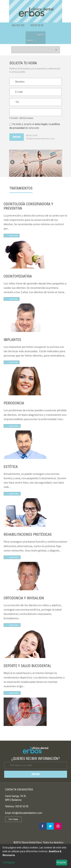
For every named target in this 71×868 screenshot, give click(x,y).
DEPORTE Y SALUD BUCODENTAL (27, 666)
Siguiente (59, 162)
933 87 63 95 (37, 25)
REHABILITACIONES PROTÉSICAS (28, 534)
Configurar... (9, 862)
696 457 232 (18, 25)
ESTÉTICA (11, 467)
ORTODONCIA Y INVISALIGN (24, 598)
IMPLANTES (12, 340)
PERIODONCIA (14, 403)
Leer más (13, 235)
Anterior (13, 162)
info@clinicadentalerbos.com (40, 139)
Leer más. (14, 693)
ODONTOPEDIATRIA (18, 276)
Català (30, 41)
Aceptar (62, 862)
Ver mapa (13, 819)
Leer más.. (14, 426)
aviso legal (41, 124)
